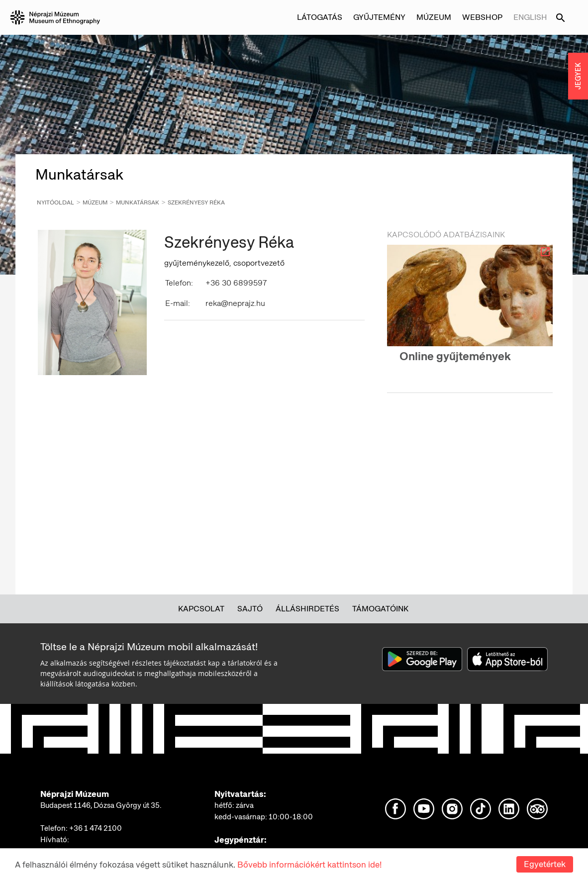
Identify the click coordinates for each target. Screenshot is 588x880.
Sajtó (250, 609)
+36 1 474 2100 (96, 828)
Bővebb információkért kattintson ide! (309, 865)
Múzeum (434, 17)
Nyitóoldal (55, 202)
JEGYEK (578, 76)
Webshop (482, 17)
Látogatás (320, 17)
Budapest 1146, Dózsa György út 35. (101, 805)
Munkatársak (138, 202)
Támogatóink (380, 609)
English (530, 17)
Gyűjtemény (379, 17)
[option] (470, 312)
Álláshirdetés (307, 609)
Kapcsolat (201, 609)
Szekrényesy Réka (196, 202)
